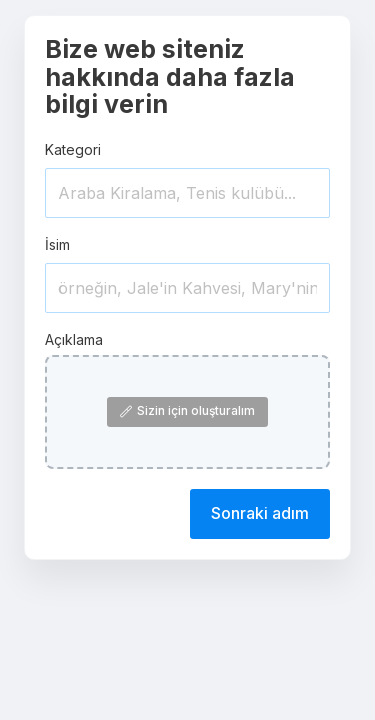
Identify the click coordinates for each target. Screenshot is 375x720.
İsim (57, 244)
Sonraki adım (260, 513)
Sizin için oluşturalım (187, 410)
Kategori (73, 149)
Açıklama (74, 339)
